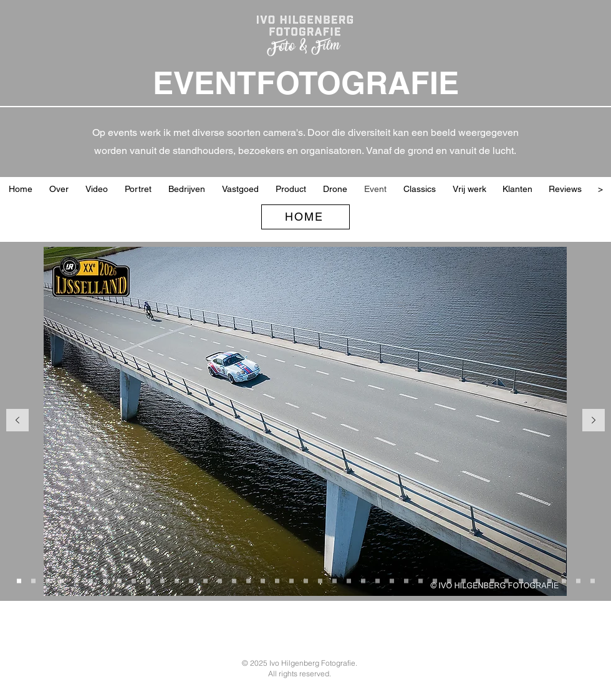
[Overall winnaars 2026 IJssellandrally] (191, 581)
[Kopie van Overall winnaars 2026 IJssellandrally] (205, 581)
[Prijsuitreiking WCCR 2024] (578, 581)
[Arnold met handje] (62, 581)
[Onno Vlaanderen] (291, 581)
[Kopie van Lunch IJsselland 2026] (134, 581)
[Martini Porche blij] (521, 581)
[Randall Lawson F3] (320, 581)
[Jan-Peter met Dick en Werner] (378, 581)
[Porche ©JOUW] (91, 581)
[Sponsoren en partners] (263, 581)
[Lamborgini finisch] (550, 581)
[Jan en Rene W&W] (277, 581)
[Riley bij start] (48, 581)
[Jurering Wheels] (449, 581)
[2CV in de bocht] (177, 581)
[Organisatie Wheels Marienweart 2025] (234, 581)
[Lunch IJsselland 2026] (119, 581)
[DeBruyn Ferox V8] (421, 581)
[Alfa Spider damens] (492, 581)
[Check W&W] (363, 581)
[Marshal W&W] (306, 581)
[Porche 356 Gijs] (334, 581)
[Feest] (593, 581)
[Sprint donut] (464, 581)
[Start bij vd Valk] (33, 581)
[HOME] (305, 217)
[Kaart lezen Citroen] (535, 581)
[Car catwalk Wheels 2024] (478, 581)
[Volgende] (594, 421)
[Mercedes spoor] (507, 581)
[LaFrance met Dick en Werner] (406, 581)
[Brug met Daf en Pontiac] (105, 581)
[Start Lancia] (76, 581)
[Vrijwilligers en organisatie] (564, 581)
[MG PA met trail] (392, 581)
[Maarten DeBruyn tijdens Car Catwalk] (435, 581)
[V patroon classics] (148, 581)
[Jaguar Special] (162, 581)
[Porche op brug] (19, 581)
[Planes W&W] (349, 581)
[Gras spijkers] (248, 581)
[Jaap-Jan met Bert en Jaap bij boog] (220, 581)
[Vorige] (17, 421)
